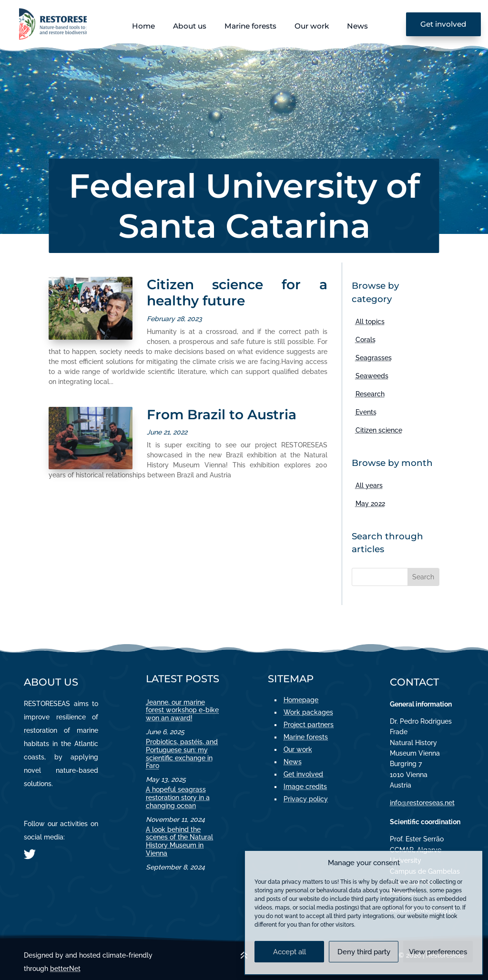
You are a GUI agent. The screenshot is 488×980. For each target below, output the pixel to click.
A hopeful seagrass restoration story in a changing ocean (178, 798)
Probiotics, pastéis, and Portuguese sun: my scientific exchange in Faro (182, 754)
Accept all (290, 952)
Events (366, 412)
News (357, 26)
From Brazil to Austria (222, 414)
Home (143, 26)
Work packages (308, 712)
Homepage (301, 700)
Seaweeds (372, 376)
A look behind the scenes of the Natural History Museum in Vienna (179, 841)
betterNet (65, 969)
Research (370, 394)
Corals (366, 340)
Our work (312, 26)
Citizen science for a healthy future (237, 293)
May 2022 (370, 504)
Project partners (309, 725)
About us (190, 26)
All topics (370, 322)
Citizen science (379, 430)
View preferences (438, 952)
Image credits (305, 787)
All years (369, 485)
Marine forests (250, 26)
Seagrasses (374, 358)
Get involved (443, 24)
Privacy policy (306, 799)
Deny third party (364, 952)
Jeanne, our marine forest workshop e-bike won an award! (182, 710)
